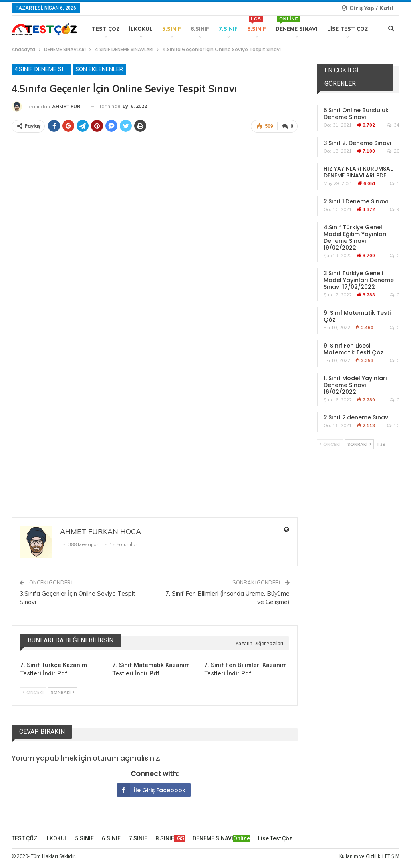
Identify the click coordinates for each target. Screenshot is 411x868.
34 (393, 125)
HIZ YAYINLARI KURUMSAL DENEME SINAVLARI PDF (358, 172)
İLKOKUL (141, 29)
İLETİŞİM (390, 855)
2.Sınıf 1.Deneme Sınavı (356, 201)
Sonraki (63, 691)
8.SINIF (257, 24)
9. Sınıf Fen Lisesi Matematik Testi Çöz (353, 349)
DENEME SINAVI (297, 24)
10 (393, 425)
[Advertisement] (155, 438)
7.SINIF (228, 29)
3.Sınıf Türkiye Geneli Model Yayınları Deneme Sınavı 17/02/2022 (359, 280)
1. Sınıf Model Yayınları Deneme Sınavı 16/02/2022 (355, 385)
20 (393, 151)
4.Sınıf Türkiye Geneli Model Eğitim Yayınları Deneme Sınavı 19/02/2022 (355, 237)
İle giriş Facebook (151, 789)
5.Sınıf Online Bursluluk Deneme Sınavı (356, 114)
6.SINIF (200, 29)
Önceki (33, 691)
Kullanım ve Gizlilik (360, 855)
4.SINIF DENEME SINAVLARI (43, 69)
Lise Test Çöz (347, 29)
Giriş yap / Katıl (367, 8)
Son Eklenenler (99, 69)
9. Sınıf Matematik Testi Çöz (357, 316)
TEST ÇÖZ (106, 29)
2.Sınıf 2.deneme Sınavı (357, 417)
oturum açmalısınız (126, 757)
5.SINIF (172, 29)
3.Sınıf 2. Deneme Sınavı (357, 143)
